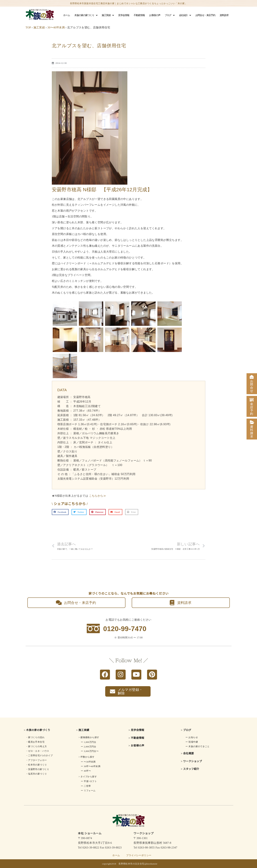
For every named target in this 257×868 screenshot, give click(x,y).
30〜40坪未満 (56, 27)
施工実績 (108, 15)
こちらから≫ (98, 496)
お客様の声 (155, 15)
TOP (28, 27)
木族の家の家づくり (86, 15)
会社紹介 (185, 15)
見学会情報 (124, 15)
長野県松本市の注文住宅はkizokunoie (138, 864)
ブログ (170, 15)
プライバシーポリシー (139, 855)
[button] (60, 512)
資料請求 (224, 15)
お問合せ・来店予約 (205, 15)
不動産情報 (139, 15)
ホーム (66, 15)
